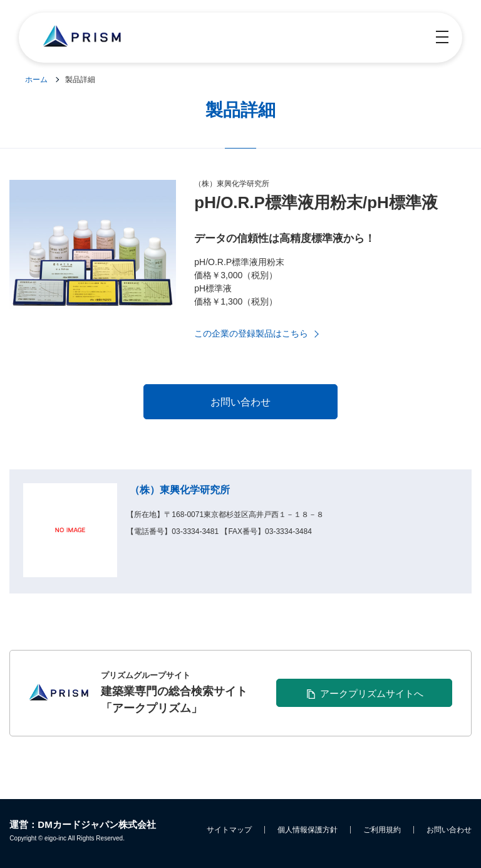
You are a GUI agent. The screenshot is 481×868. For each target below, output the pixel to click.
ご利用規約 (382, 830)
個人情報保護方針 (308, 830)
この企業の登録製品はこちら (251, 333)
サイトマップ (229, 830)
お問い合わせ (449, 830)
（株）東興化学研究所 (180, 490)
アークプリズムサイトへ (372, 693)
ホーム (36, 80)
